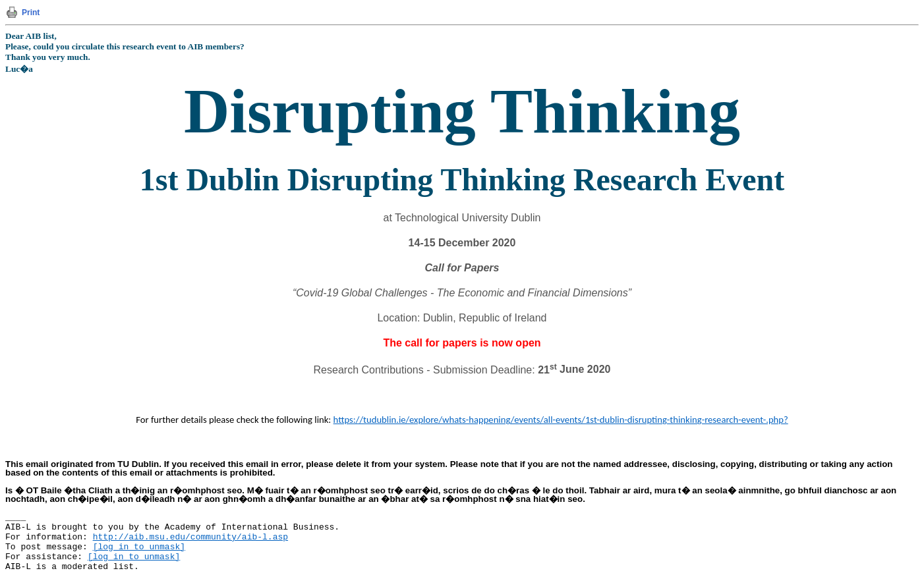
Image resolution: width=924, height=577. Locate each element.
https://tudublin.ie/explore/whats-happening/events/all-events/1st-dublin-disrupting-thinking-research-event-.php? (561, 420)
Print (31, 13)
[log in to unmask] (139, 547)
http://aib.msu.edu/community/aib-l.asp (190, 537)
